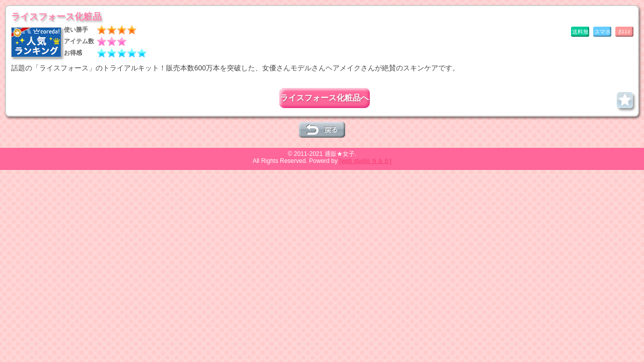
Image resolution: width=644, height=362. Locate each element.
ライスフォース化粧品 (56, 17)
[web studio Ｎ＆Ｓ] (365, 161)
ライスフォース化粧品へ (325, 98)
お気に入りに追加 (625, 100)
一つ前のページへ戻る (322, 130)
